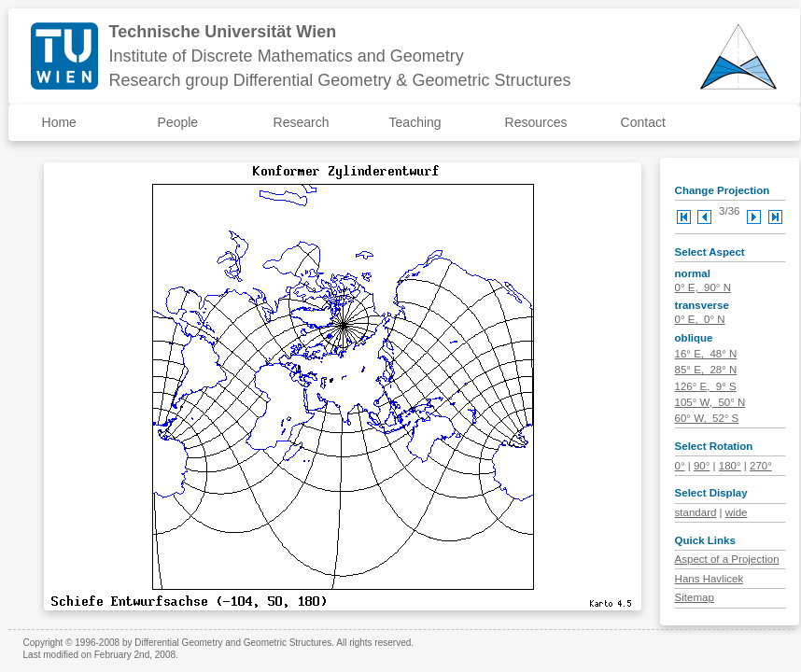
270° (761, 466)
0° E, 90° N (703, 287)
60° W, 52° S (707, 418)
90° (702, 466)
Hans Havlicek (710, 579)
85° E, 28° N (706, 370)
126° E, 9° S (706, 386)
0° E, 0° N (700, 319)
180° (730, 466)
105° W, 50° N (710, 402)
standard (696, 512)
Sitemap (695, 597)
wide (737, 512)
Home (59, 122)
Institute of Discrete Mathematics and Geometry (287, 56)
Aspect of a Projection (727, 559)
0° (680, 466)
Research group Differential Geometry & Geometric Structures (340, 80)
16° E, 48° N (706, 354)
